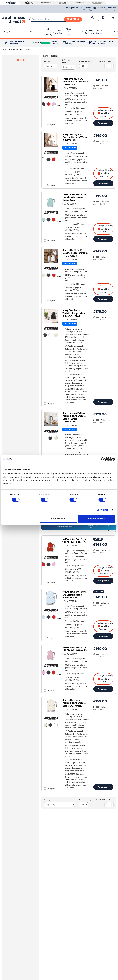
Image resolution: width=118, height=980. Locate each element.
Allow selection (58, 518)
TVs (82, 32)
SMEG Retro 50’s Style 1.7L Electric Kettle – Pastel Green (74, 197)
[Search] (56, 19)
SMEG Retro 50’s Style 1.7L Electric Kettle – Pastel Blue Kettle (74, 595)
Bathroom (108, 32)
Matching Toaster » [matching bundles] (103, 114)
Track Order (103, 19)
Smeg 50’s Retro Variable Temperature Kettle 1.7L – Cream (74, 703)
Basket (113, 19)
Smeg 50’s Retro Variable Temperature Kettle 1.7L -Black (74, 313)
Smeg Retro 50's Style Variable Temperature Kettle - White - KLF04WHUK (74, 417)
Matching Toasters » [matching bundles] (103, 175)
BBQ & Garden (99, 32)
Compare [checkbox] (51, 125)
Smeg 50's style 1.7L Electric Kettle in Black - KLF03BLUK (75, 82)
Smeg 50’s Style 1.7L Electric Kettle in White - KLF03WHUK (75, 137)
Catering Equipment (90, 32)
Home (4, 49)
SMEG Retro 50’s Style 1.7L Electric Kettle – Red (75, 541)
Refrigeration (15, 32)
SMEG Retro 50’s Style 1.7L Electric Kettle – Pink (75, 649)
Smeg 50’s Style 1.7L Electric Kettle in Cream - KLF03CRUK (75, 253)
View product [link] (103, 123)
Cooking (4, 32)
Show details (103, 510)
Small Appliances (60, 32)
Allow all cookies (96, 518)
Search (73, 19)
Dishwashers (36, 32)
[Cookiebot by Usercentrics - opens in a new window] (103, 459)
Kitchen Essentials (16, 49)
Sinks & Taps (68, 32)
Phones (76, 32)
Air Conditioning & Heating (48, 32)
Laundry (25, 32)
